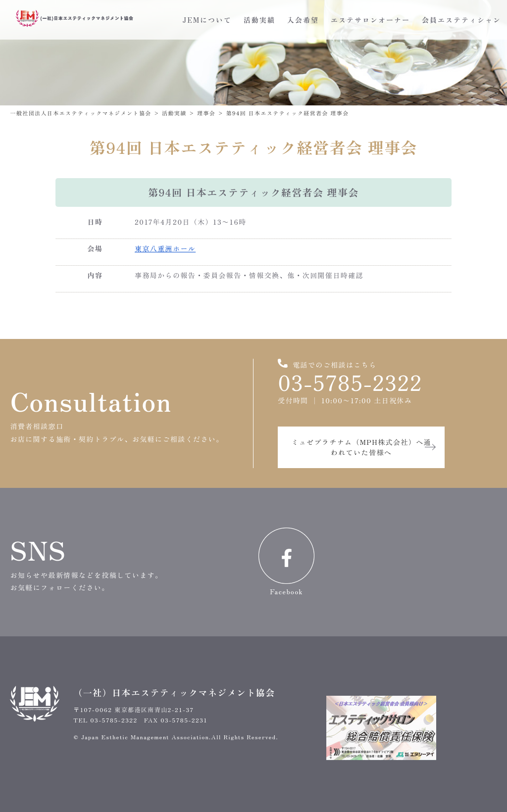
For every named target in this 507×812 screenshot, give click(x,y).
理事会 (206, 113)
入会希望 (303, 20)
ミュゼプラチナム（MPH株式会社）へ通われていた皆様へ (361, 447)
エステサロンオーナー (370, 20)
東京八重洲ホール (165, 248)
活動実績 (259, 20)
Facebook (286, 562)
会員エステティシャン (461, 20)
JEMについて (207, 20)
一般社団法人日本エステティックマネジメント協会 (80, 113)
